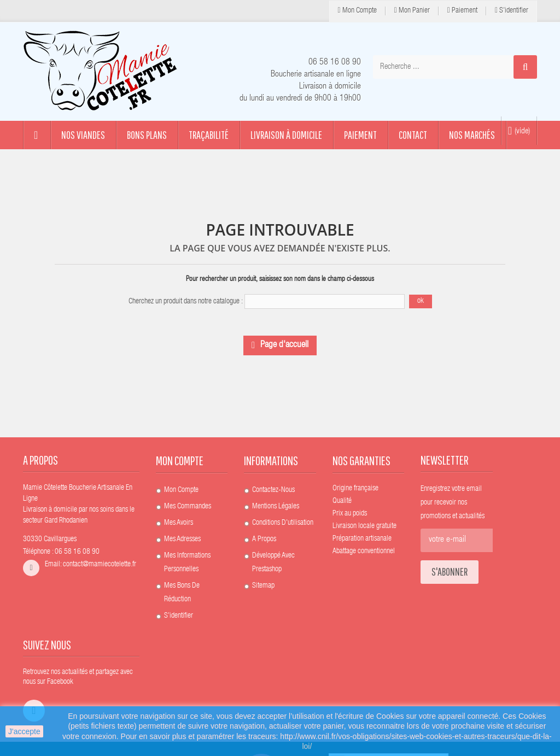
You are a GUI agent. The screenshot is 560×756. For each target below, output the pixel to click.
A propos (264, 540)
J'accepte (24, 731)
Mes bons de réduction (182, 593)
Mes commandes (188, 507)
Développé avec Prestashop (273, 563)
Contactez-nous (273, 490)
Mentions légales (276, 507)
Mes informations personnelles (187, 563)
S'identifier (512, 11)
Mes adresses (182, 540)
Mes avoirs (179, 523)
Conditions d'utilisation (283, 523)
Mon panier (412, 11)
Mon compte (357, 11)
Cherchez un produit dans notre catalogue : (186, 302)
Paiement (462, 11)
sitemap (263, 586)
